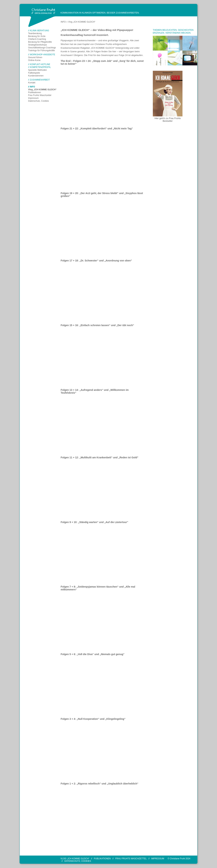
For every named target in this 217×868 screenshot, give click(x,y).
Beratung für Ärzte (37, 36)
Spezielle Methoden (37, 70)
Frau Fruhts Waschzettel (40, 95)
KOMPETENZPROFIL (40, 67)
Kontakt (32, 83)
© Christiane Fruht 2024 (179, 859)
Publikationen (35, 92)
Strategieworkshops (37, 45)
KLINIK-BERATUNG (39, 31)
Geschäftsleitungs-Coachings (42, 48)
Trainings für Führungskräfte (41, 50)
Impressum (33, 98)
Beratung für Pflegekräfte (40, 42)
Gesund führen (35, 57)
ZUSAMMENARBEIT (40, 80)
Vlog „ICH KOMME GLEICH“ (42, 90)
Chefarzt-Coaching (37, 39)
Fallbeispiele (34, 73)
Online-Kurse (34, 60)
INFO (32, 87)
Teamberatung (35, 33)
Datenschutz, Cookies (39, 101)
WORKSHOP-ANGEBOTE (43, 55)
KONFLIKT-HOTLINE (40, 64)
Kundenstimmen (36, 76)
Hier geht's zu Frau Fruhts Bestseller (168, 120)
